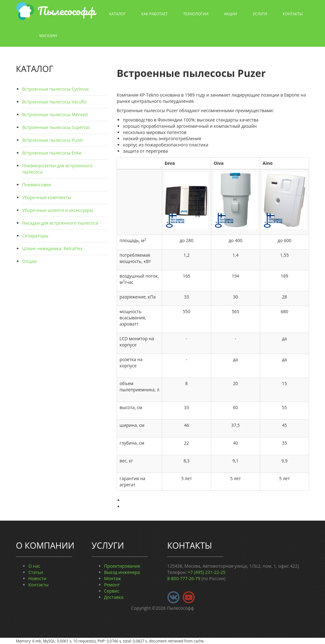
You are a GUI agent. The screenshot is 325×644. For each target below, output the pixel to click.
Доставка (114, 597)
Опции (29, 261)
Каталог (117, 14)
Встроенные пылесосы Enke (52, 153)
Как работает (154, 14)
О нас (34, 566)
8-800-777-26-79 (184, 578)
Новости (37, 578)
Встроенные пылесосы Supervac (56, 127)
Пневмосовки (37, 185)
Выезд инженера (122, 572)
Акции (230, 14)
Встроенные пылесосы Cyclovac (56, 89)
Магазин (48, 36)
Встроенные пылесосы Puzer (53, 140)
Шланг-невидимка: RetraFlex (52, 248)
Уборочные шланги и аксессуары (58, 210)
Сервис (112, 591)
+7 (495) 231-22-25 (207, 572)
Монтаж (113, 578)
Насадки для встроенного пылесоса (60, 223)
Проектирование (122, 566)
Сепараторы (35, 236)
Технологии (196, 14)
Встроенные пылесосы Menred (55, 114)
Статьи (36, 572)
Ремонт (112, 585)
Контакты (293, 14)
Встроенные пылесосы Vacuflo (54, 102)
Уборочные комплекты (47, 197)
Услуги (260, 14)
